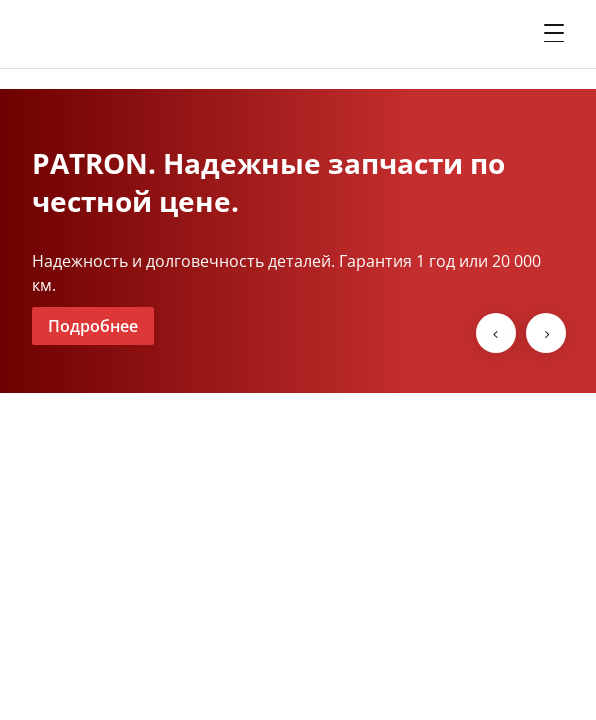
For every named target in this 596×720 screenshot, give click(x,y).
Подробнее (93, 326)
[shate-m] (112, 34)
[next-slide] (546, 333)
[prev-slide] (496, 333)
